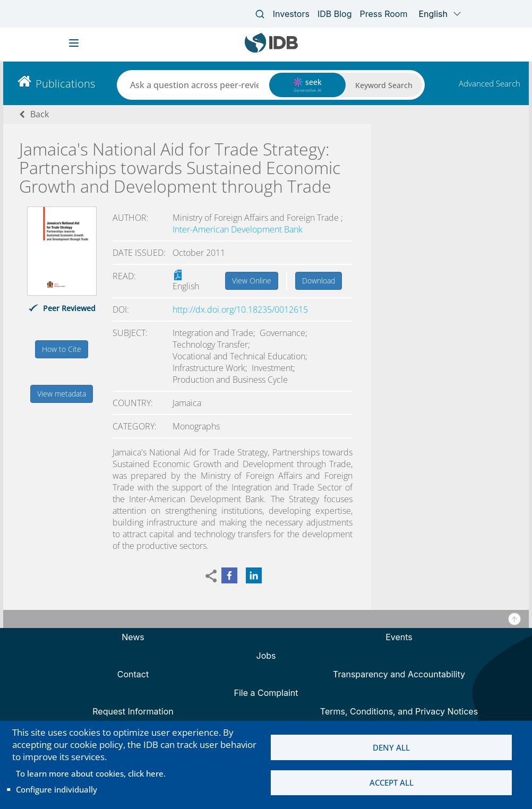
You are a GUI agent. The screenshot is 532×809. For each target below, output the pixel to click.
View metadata (62, 394)
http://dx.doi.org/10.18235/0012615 (240, 309)
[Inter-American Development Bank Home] (271, 50)
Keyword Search (384, 85)
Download (319, 281)
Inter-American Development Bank (238, 229)
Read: (124, 276)
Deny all (391, 747)
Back (40, 114)
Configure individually (57, 789)
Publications (65, 84)
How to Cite (62, 349)
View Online (252, 281)
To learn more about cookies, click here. (91, 773)
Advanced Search (490, 83)
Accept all (392, 783)
